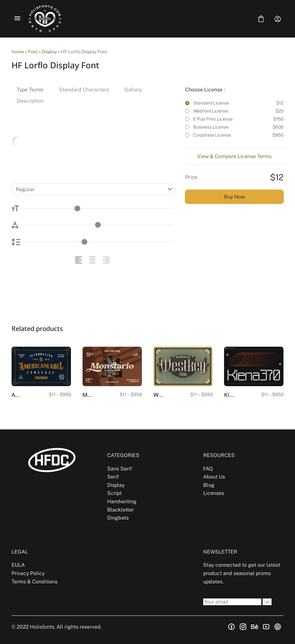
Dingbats (118, 518)
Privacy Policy (28, 573)
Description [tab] (30, 101)
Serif (113, 477)
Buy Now (234, 197)
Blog (209, 485)
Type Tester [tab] (30, 90)
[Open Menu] (17, 19)
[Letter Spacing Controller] (98, 225)
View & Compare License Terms (234, 156)
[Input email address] (232, 602)
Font (33, 52)
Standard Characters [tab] (84, 90)
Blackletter (121, 510)
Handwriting (122, 501)
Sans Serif (120, 469)
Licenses (214, 493)
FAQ (208, 469)
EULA (18, 565)
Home (18, 52)
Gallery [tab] (133, 90)
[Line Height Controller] (99, 242)
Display (49, 52)
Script (114, 493)
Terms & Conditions (35, 582)
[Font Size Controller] (98, 208)
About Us (214, 477)
